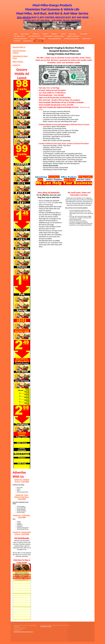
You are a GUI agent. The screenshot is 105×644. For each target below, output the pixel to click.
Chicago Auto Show (20, 39)
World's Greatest (73, 36)
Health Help (25, 34)
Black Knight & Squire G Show (54, 36)
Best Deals (73, 34)
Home (15, 34)
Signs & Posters (18, 62)
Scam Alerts (27, 41)
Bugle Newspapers (55, 39)
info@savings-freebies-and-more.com (23, 632)
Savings (45, 34)
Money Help (86, 39)
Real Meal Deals (19, 36)
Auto (32, 39)
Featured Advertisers (71, 39)
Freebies (54, 34)
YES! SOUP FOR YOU (34, 36)
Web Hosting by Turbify (46, 626)
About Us (38, 41)
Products (17, 41)
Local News (83, 34)
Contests (36, 34)
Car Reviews (41, 39)
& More (63, 34)
